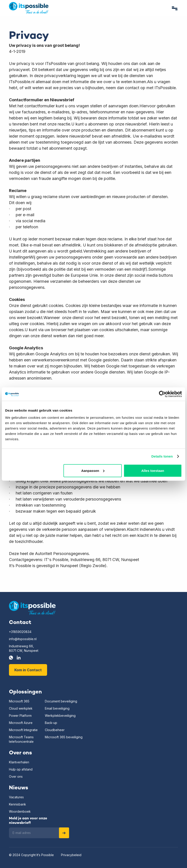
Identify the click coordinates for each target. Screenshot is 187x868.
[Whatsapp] (11, 658)
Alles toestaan (153, 470)
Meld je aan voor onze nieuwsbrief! (28, 821)
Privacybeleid (71, 855)
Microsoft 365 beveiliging (64, 737)
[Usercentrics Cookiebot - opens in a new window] (162, 394)
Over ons (16, 776)
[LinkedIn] (19, 658)
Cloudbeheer (55, 730)
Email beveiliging (57, 708)
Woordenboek (20, 811)
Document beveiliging (61, 701)
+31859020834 (20, 632)
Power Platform (20, 716)
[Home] (32, 608)
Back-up (51, 723)
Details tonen (162, 456)
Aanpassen (93, 470)
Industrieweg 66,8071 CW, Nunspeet (24, 648)
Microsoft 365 (19, 701)
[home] (29, 8)
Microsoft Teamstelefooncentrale (21, 739)
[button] (175, 8)
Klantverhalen (19, 762)
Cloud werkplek (21, 708)
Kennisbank (17, 804)
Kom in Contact (28, 670)
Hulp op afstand (21, 769)
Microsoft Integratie (23, 730)
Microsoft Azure (21, 723)
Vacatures (16, 797)
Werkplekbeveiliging (60, 716)
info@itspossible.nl (23, 639)
